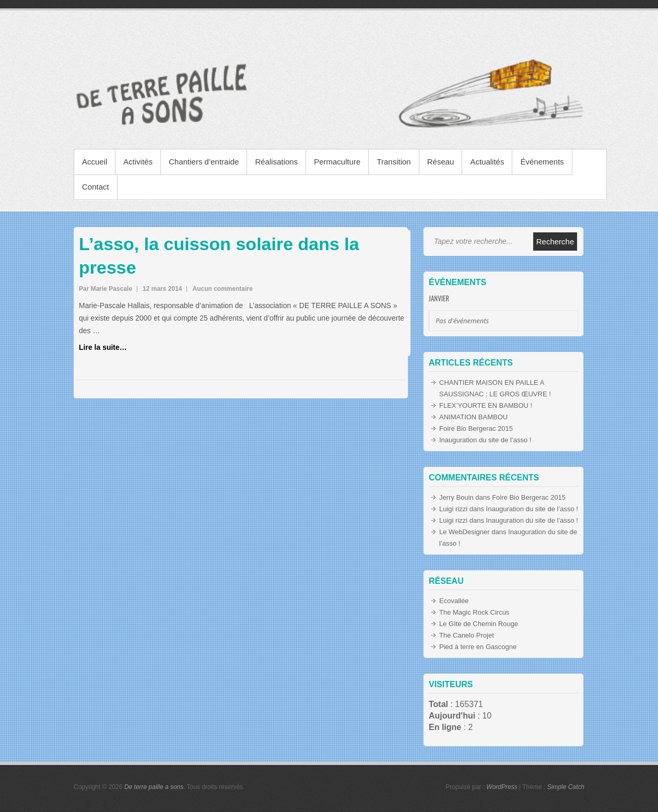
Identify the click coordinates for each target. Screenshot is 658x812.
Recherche (555, 242)
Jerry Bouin (456, 497)
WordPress (502, 787)
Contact (96, 187)
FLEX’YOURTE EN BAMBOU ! (486, 405)
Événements (542, 162)
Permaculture (337, 162)
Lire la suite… (103, 347)
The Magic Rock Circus (474, 612)
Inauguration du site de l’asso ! (485, 440)
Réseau (441, 162)
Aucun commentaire (222, 289)
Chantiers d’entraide (204, 162)
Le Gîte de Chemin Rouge (479, 624)
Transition (393, 162)
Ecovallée (454, 601)
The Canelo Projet (467, 635)
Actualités (487, 162)
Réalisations (276, 162)
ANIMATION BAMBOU (473, 417)
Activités (138, 162)
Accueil (95, 162)
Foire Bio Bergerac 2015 (476, 428)
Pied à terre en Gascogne (478, 647)
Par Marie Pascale (105, 289)
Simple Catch (566, 787)
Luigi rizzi (453, 509)
